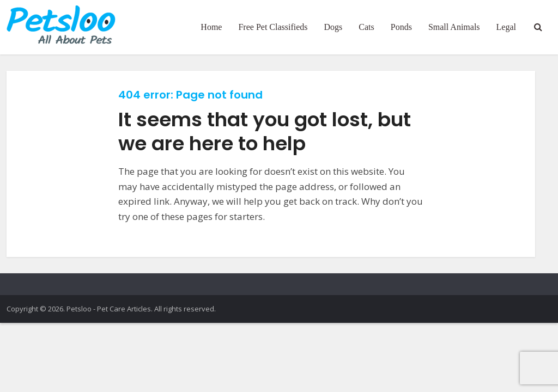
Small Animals (454, 27)
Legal (506, 27)
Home (211, 27)
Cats (366, 27)
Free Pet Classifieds (273, 27)
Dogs (333, 27)
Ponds (401, 27)
